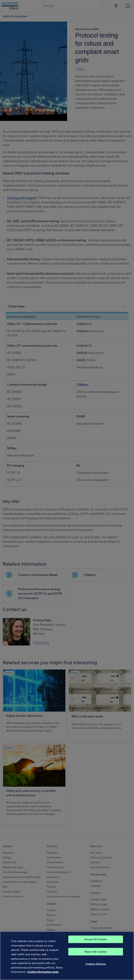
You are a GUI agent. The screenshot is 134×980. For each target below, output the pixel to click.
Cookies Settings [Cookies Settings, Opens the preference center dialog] (96, 968)
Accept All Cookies (96, 943)
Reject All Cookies (96, 956)
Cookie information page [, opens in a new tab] (43, 976)
